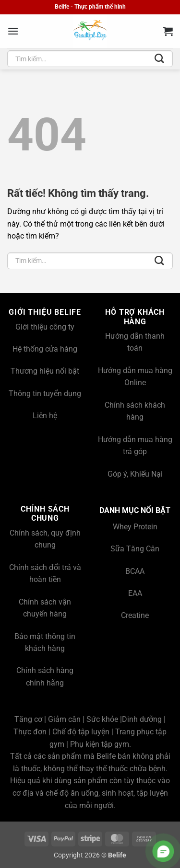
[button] (13, 31)
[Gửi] (159, 59)
